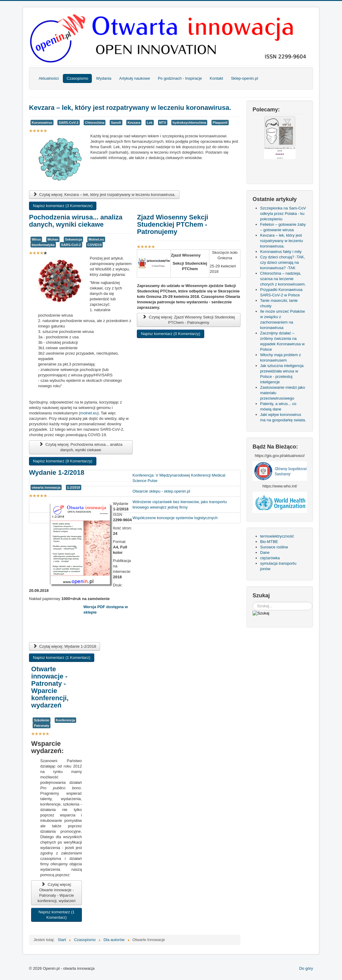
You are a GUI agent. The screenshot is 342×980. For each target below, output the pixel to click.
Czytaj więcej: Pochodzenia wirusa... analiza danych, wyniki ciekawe (81, 447)
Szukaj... (253, 602)
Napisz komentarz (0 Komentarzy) (171, 334)
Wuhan (53, 239)
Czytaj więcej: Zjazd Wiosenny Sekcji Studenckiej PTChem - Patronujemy (189, 320)
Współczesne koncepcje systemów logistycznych (175, 518)
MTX (163, 123)
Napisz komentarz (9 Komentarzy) (63, 461)
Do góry (306, 968)
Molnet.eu (96, 239)
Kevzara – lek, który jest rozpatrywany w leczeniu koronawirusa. (130, 108)
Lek (150, 123)
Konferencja (65, 720)
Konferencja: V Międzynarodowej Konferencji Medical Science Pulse (179, 478)
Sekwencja (73, 239)
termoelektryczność (277, 536)
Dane (265, 552)
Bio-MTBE (269, 542)
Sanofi (116, 123)
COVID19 (94, 245)
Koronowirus (42, 123)
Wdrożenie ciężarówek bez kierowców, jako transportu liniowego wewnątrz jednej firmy (180, 504)
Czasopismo (77, 78)
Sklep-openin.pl (244, 78)
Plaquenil (220, 123)
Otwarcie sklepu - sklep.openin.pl (161, 491)
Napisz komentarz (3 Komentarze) (63, 206)
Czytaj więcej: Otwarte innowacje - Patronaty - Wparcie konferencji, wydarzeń (56, 893)
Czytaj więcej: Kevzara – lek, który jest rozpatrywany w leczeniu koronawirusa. (104, 195)
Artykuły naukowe (134, 78)
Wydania (104, 78)
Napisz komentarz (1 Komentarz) (62, 658)
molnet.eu (89, 413)
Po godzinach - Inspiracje (180, 78)
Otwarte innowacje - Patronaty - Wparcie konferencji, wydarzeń (50, 687)
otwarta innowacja (46, 487)
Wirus (36, 239)
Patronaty (42, 726)
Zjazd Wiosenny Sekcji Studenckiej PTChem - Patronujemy (173, 224)
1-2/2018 (74, 487)
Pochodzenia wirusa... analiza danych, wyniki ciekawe (76, 221)
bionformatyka (43, 245)
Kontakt (216, 78)
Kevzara (134, 123)
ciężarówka (270, 558)
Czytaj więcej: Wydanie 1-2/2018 (65, 646)
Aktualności (49, 78)
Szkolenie (42, 720)
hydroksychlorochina (189, 123)
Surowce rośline (274, 547)
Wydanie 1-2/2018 (57, 472)
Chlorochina (95, 123)
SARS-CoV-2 (68, 123)
